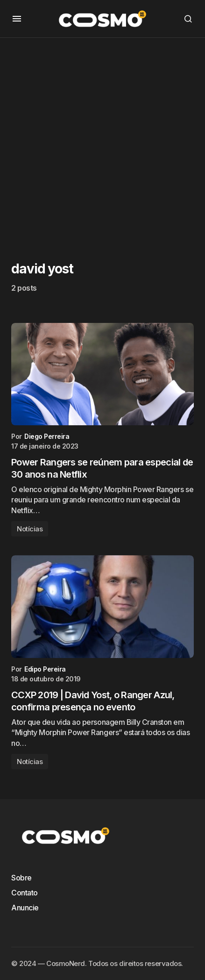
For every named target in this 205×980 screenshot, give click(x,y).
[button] (17, 19)
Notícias (30, 529)
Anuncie (25, 908)
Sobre (21, 878)
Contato (25, 893)
